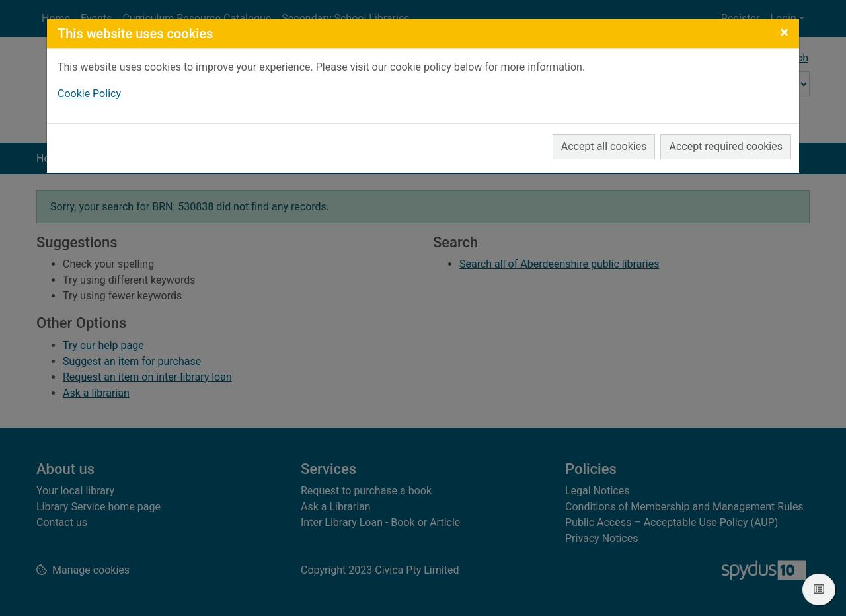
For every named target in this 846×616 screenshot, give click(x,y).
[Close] (784, 32)
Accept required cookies (726, 146)
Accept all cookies (604, 146)
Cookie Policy (89, 94)
